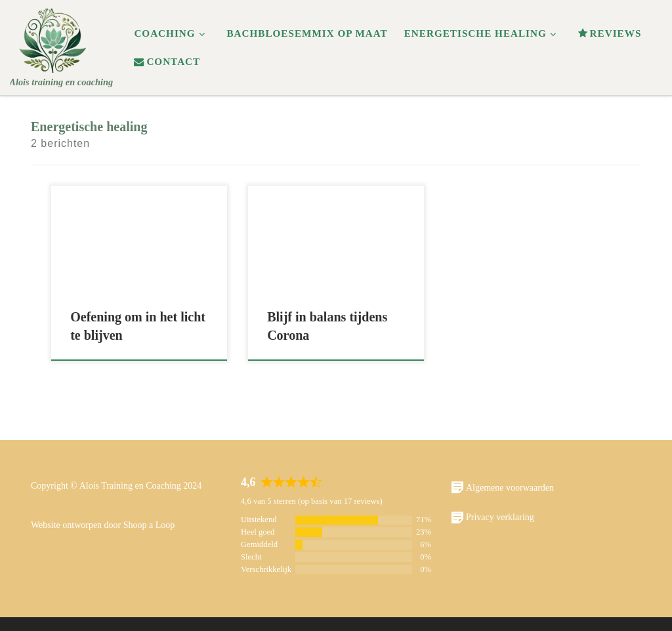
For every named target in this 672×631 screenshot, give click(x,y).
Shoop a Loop (149, 525)
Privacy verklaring (493, 518)
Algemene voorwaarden (502, 487)
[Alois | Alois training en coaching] (54, 37)
